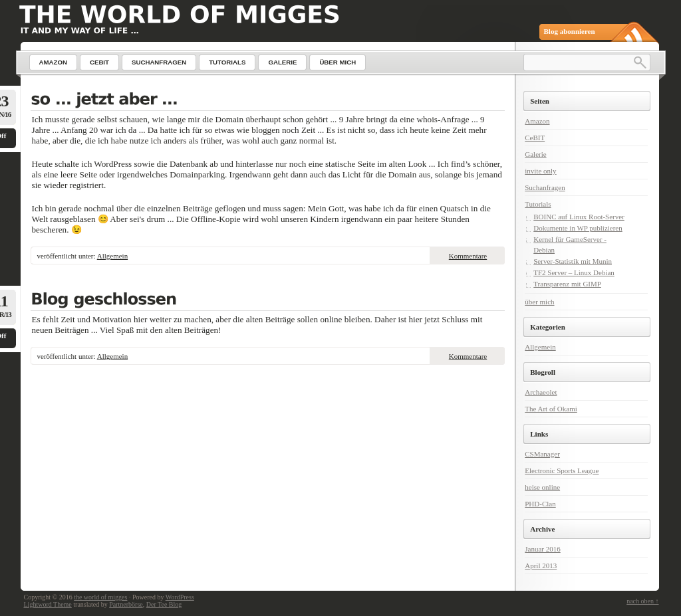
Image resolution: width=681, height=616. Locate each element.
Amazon (537, 121)
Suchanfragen (545, 187)
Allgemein (112, 256)
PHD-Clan (540, 504)
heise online (542, 487)
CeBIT (535, 138)
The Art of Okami (551, 409)
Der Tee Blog (164, 604)
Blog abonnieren (570, 31)
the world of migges (100, 597)
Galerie (535, 154)
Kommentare (468, 256)
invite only (540, 171)
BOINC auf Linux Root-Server (579, 217)
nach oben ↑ (642, 601)
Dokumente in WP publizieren (578, 228)
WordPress (180, 597)
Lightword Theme (48, 604)
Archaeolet (541, 392)
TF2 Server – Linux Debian (574, 272)
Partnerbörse (126, 604)
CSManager (542, 454)
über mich (539, 302)
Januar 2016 (542, 549)
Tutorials (538, 204)
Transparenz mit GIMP (567, 284)
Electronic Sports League (562, 470)
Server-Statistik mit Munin (573, 261)
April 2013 (541, 565)
